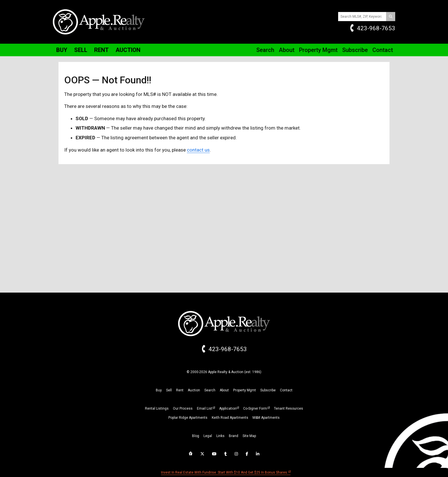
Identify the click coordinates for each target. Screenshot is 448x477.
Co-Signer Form (255, 408)
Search (265, 50)
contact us (198, 150)
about (224, 390)
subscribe (268, 390)
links (220, 436)
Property (318, 50)
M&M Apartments (266, 418)
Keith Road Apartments (230, 418)
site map (249, 436)
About (287, 50)
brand (234, 436)
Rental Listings (157, 408)
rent (180, 390)
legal (208, 436)
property (245, 390)
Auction (128, 50)
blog (196, 436)
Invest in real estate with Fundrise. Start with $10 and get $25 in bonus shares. (224, 472)
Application (228, 408)
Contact (383, 50)
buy (159, 390)
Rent (101, 50)
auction (194, 390)
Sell (81, 50)
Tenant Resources (288, 408)
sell (169, 390)
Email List (205, 408)
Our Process (183, 408)
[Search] (391, 17)
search (210, 390)
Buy (62, 50)
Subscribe (355, 50)
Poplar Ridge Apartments (188, 418)
